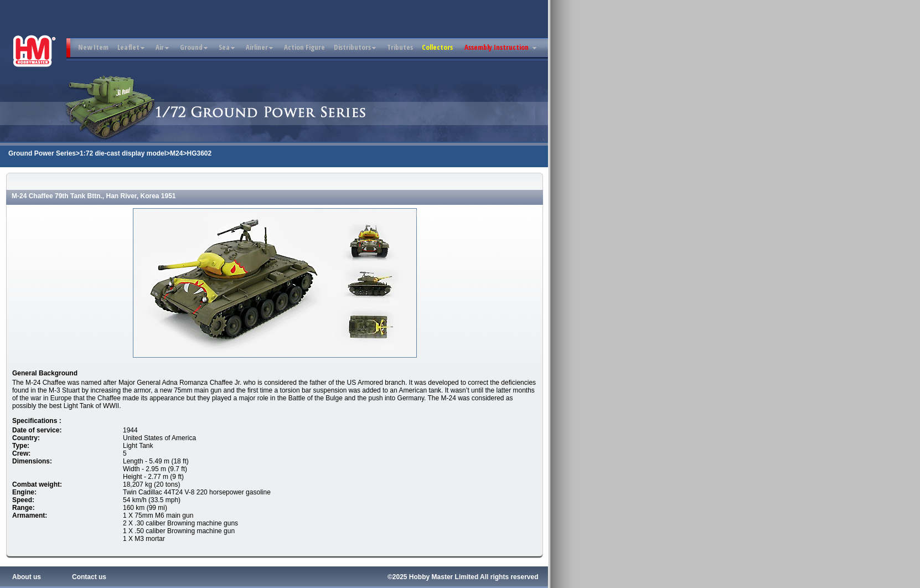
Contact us (89, 577)
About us (27, 577)
